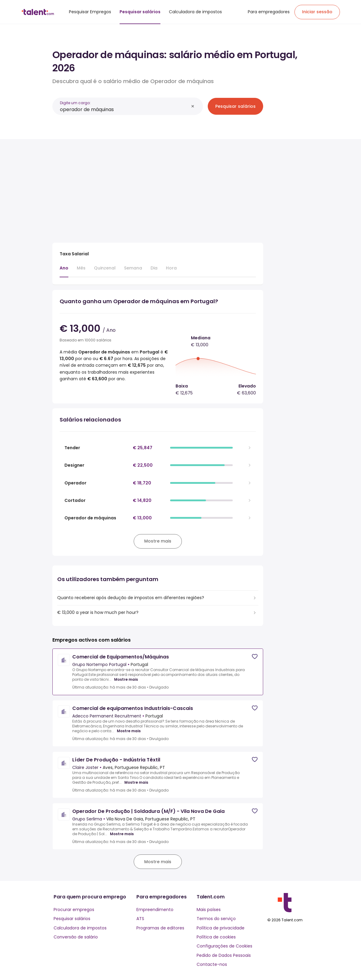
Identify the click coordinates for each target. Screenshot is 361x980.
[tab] (64, 271)
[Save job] (255, 656)
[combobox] (124, 109)
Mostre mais (126, 680)
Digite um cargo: (75, 103)
